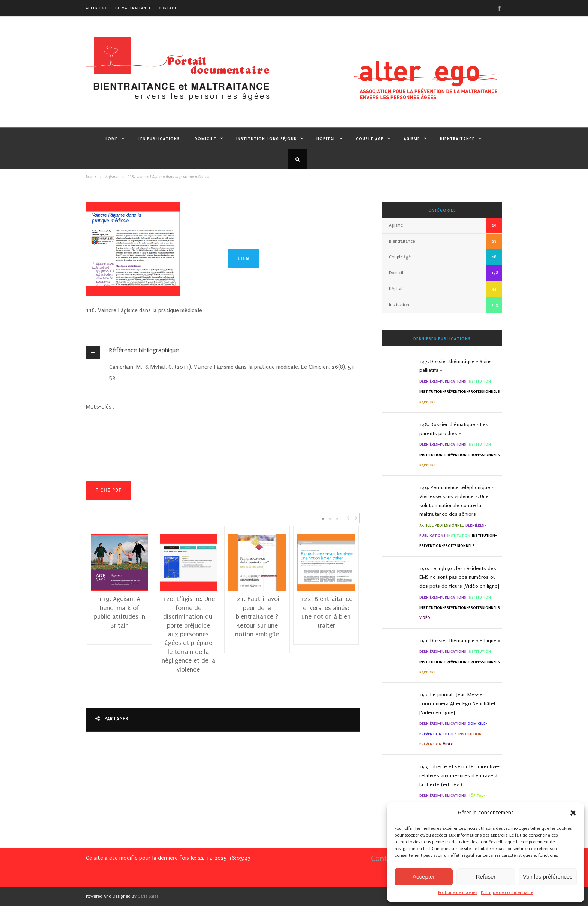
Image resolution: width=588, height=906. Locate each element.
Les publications (159, 138)
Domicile (205, 138)
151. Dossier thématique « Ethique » (460, 641)
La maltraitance (133, 8)
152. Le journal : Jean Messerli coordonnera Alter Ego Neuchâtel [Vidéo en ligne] (457, 704)
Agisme (112, 177)
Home (111, 138)
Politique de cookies (457, 893)
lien (244, 258)
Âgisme (412, 138)
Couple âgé (370, 138)
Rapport (427, 402)
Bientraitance (457, 138)
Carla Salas (148, 896)
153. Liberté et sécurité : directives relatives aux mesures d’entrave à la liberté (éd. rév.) (460, 776)
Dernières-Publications (443, 381)
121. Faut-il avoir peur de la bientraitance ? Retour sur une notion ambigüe (257, 617)
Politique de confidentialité (507, 893)
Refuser (486, 877)
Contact (168, 8)
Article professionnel (442, 525)
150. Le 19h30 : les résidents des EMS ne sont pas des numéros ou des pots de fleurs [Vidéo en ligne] (459, 578)
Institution (399, 305)
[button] (573, 813)
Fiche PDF (108, 490)
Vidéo (425, 618)
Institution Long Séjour (266, 138)
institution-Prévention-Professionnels (460, 391)
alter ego (97, 8)
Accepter (424, 877)
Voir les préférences (548, 877)
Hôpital (326, 138)
